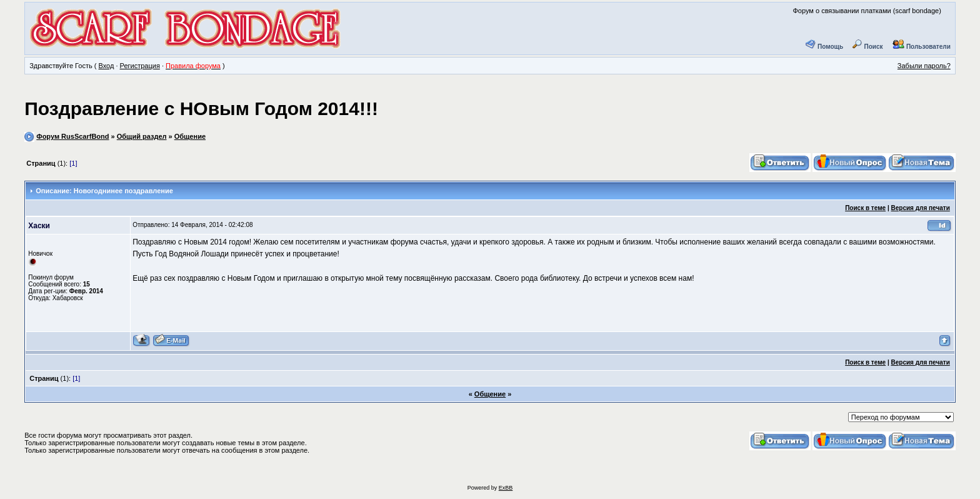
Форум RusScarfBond (72, 136)
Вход (106, 66)
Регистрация (140, 66)
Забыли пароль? (924, 66)
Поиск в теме (865, 208)
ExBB (506, 488)
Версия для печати (921, 208)
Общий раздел (142, 136)
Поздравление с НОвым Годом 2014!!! (201, 108)
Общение (190, 136)
